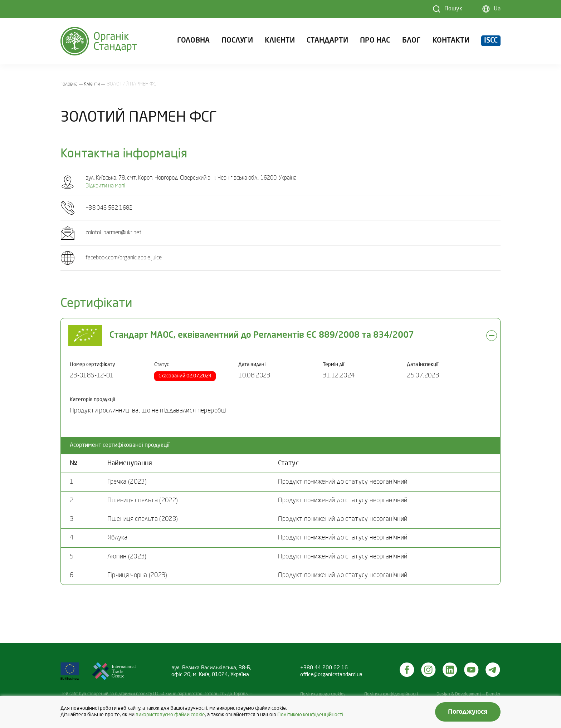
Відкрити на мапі (105, 186)
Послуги (237, 41)
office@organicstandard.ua (331, 675)
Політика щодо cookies (323, 694)
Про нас (375, 41)
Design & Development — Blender (469, 694)
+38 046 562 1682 (109, 208)
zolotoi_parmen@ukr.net (113, 233)
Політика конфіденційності (391, 694)
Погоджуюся (468, 712)
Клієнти (280, 41)
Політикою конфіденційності (310, 715)
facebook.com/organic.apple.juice (124, 258)
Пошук (453, 9)
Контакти (451, 41)
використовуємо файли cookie (170, 715)
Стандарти (327, 41)
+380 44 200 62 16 (324, 668)
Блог (411, 41)
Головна (193, 41)
